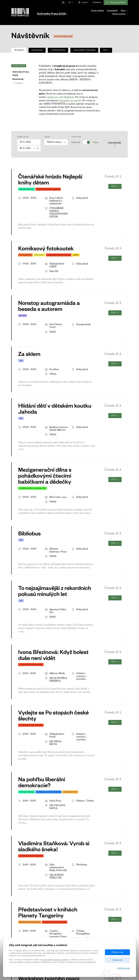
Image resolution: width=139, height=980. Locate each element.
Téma (47, 137)
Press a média (97, 11)
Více (106, 50)
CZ (70, 3)
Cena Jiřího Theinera (84, 50)
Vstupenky (116, 918)
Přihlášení (97, 3)
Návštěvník (18, 80)
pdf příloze (60, 785)
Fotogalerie (112, 11)
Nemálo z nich (53, 765)
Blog (124, 11)
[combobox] (56, 142)
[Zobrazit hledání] (63, 3)
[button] (52, 14)
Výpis (95, 142)
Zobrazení (76, 137)
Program (19, 50)
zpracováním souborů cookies (55, 960)
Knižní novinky (120, 14)
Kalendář (76, 142)
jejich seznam (54, 740)
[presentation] (119, 885)
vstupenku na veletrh (70, 101)
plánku (57, 737)
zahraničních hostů (74, 761)
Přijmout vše (117, 952)
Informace (37, 50)
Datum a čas (23, 137)
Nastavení (117, 960)
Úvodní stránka (19, 66)
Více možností (115, 144)
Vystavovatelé (58, 50)
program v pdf (86, 747)
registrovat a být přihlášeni (60, 97)
